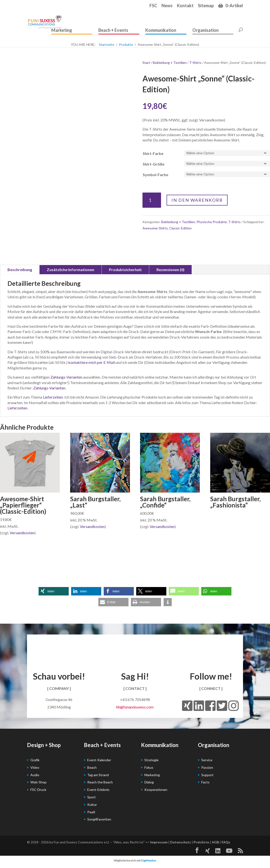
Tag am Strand (98, 775)
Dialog (149, 782)
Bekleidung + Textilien (170, 63)
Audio (35, 775)
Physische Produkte (212, 222)
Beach (92, 767)
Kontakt (185, 6)
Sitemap (206, 6)
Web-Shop (38, 782)
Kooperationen (156, 790)
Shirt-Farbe (153, 153)
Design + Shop (44, 745)
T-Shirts (195, 63)
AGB (215, 842)
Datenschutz (181, 842)
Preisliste (201, 842)
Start (146, 63)
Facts (205, 782)
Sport (91, 797)
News (167, 6)
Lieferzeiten (53, 397)
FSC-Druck (38, 790)
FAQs (226, 842)
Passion (207, 767)
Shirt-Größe (154, 164)
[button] (54, 591)
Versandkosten (22, 533)
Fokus (149, 767)
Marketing (62, 30)
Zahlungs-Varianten (66, 377)
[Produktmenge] (152, 200)
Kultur (92, 805)
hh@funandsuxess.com (135, 707)
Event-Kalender (99, 760)
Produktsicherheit (125, 270)
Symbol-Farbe (155, 175)
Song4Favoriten (99, 819)
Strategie (152, 760)
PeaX (91, 812)
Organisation (206, 30)
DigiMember (149, 860)
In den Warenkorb (197, 200)
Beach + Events (113, 30)
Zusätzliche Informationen (71, 270)
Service (207, 760)
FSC (153, 6)
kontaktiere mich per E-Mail (91, 362)
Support (207, 775)
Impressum (159, 842)
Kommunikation (161, 30)
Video (35, 767)
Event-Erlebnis (98, 790)
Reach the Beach (100, 782)
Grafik (35, 760)
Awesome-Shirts (155, 228)
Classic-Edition (180, 228)
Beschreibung (20, 270)
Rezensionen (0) (170, 270)
